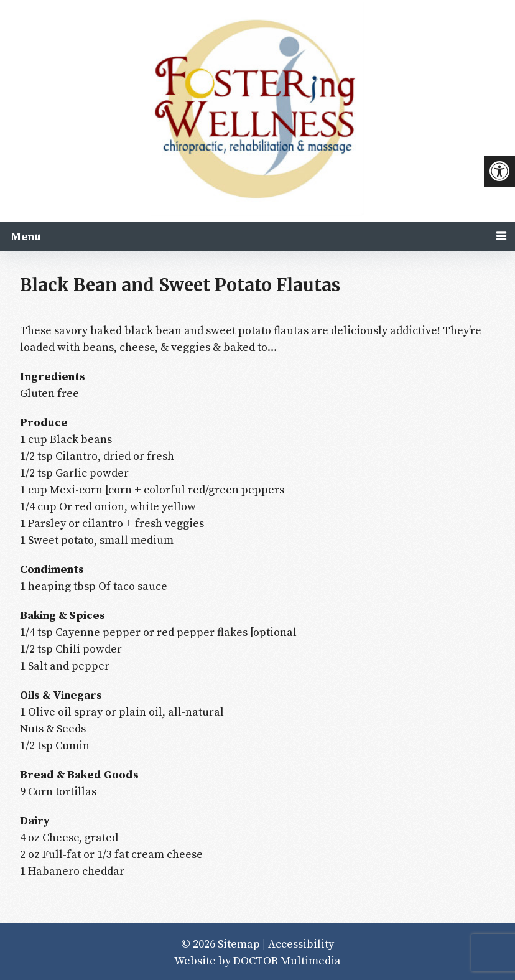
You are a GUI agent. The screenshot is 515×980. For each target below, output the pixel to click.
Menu (26, 237)
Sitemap (239, 944)
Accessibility (301, 944)
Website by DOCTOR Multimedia (257, 961)
